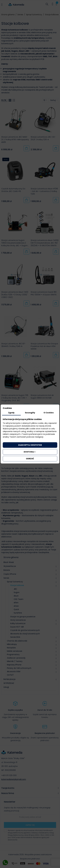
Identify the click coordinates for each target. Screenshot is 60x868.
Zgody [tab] (11, 413)
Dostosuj (30, 452)
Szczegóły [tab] (30, 413)
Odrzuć (30, 459)
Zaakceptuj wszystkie (30, 445)
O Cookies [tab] (49, 413)
